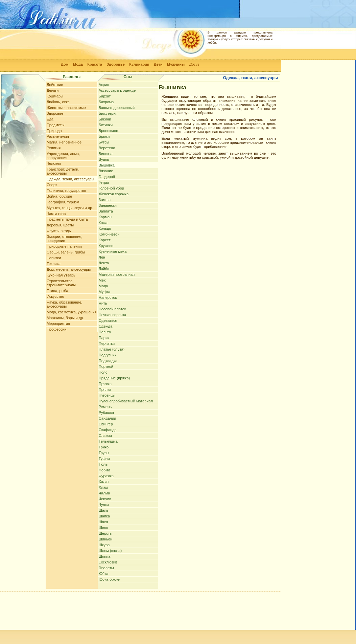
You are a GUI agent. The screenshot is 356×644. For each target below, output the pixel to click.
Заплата (106, 211)
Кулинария (139, 64)
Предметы (56, 125)
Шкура (104, 545)
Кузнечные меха (113, 251)
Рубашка (106, 413)
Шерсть (105, 533)
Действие (55, 85)
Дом (65, 64)
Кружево (106, 246)
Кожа (103, 223)
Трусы (104, 453)
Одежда (106, 326)
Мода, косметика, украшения (72, 312)
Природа (54, 131)
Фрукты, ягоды (59, 231)
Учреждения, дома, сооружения (63, 156)
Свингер (106, 424)
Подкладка (108, 361)
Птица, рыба (57, 291)
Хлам (103, 487)
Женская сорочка (114, 194)
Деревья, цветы (60, 225)
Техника (54, 264)
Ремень (105, 407)
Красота (95, 64)
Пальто (105, 332)
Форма (104, 470)
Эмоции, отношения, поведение (64, 239)
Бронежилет (109, 131)
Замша (105, 200)
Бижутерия (108, 113)
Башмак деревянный (117, 108)
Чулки (104, 505)
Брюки (104, 136)
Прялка (105, 390)
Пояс (103, 372)
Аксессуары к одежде (117, 90)
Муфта (105, 292)
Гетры (104, 182)
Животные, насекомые (66, 108)
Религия (54, 148)
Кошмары (55, 96)
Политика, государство (66, 191)
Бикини (105, 119)
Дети (158, 64)
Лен (102, 257)
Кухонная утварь (61, 275)
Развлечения (58, 136)
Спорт (52, 185)
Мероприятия (58, 324)
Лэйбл (104, 269)
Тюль (103, 464)
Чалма (104, 493)
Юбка (104, 574)
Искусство (55, 296)
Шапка (104, 516)
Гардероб (107, 177)
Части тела (56, 214)
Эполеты (106, 568)
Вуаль (104, 159)
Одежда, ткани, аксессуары (70, 179)
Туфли (104, 459)
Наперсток (108, 297)
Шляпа (105, 556)
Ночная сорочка (112, 315)
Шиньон (105, 539)
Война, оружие (59, 196)
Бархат (105, 96)
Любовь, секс (58, 102)
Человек (54, 163)
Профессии (57, 329)
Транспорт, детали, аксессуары (63, 171)
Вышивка (107, 165)
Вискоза (106, 154)
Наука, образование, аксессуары (65, 304)
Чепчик (105, 499)
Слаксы (105, 436)
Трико (104, 447)
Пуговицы (107, 395)
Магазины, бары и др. (65, 318)
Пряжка (105, 384)
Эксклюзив (108, 562)
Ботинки (106, 125)
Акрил (104, 85)
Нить (103, 303)
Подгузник (108, 355)
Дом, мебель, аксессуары (69, 269)
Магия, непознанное (64, 142)
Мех (102, 280)
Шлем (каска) (110, 551)
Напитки (54, 258)
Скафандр (108, 430)
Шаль (103, 510)
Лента (104, 263)
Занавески (108, 205)
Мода (78, 64)
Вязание (106, 171)
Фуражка (106, 476)
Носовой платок (112, 309)
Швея (103, 522)
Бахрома (106, 102)
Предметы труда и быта (67, 219)
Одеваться (108, 320)
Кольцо (105, 228)
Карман (105, 217)
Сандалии (108, 418)
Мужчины (176, 64)
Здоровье (116, 64)
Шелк (103, 528)
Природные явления (64, 246)
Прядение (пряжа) (114, 378)
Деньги (53, 90)
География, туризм (63, 202)
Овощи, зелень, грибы (66, 252)
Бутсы (104, 142)
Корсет (105, 240)
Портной (106, 367)
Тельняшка (108, 441)
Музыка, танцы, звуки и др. (70, 208)
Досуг (194, 64)
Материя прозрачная (117, 274)
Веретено (107, 148)
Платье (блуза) (112, 349)
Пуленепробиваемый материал (126, 401)
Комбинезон (109, 234)
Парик (104, 338)
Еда (50, 119)
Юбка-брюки (110, 579)
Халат (104, 482)
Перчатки (107, 343)
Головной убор (111, 188)
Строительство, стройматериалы (61, 283)
